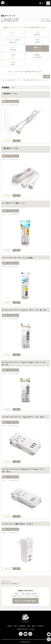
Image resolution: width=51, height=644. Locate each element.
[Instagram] (30, 633)
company (22, 626)
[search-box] (46, 76)
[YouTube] (25, 633)
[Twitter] (21, 633)
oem (15, 626)
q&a (28, 626)
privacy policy (22, 629)
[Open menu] (48, 3)
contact (41, 626)
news (34, 626)
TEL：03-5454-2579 (26, 594)
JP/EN (32, 629)
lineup (10, 626)
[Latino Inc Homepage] (3, 2)
